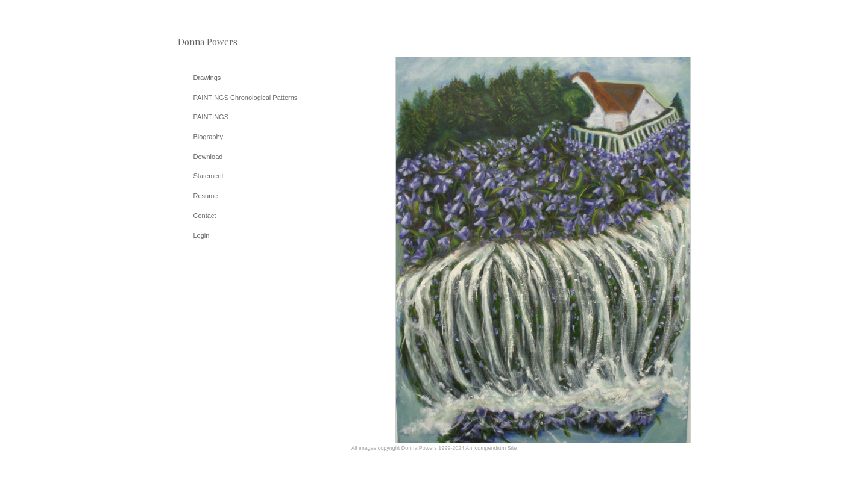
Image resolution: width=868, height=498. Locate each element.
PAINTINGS (211, 117)
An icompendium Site (491, 448)
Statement (209, 176)
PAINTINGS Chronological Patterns (246, 98)
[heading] (208, 42)
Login (202, 235)
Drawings (207, 78)
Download (208, 157)
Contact (205, 216)
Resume (206, 196)
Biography (209, 137)
